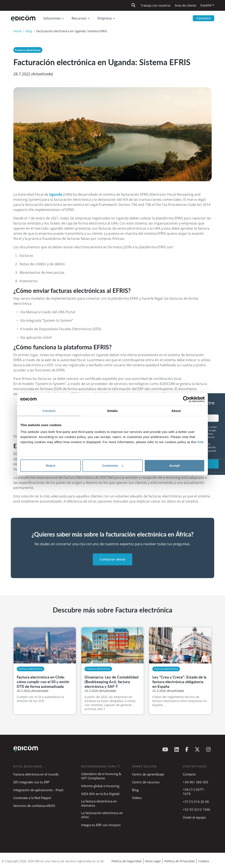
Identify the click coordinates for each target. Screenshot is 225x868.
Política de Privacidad (180, 861)
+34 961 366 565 (196, 782)
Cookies (204, 861)
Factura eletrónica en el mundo (36, 774)
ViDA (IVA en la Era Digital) (100, 794)
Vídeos (137, 798)
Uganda (56, 194)
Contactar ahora (112, 559)
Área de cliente (185, 5)
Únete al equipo (194, 817)
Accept (174, 466)
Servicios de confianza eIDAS (34, 806)
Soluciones (52, 18)
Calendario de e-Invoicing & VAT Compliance (101, 776)
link (200, 442)
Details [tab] (112, 411)
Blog (29, 31)
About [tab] (176, 411)
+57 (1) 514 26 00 (196, 802)
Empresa (105, 18)
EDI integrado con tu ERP (31, 782)
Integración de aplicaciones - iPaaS (38, 790)
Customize (113, 466)
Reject (51, 466)
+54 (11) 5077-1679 (194, 792)
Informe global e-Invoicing (100, 786)
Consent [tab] (49, 411)
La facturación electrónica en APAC (102, 815)
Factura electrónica (28, 50)
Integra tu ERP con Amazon (101, 825)
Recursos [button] (79, 18)
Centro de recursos (146, 782)
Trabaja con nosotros (156, 5)
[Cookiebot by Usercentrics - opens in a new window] (186, 399)
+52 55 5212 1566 (197, 809)
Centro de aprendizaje (148, 774)
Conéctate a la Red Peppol (32, 798)
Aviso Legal (153, 861)
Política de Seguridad (126, 861)
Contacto (203, 18)
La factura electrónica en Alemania (99, 803)
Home (17, 31)
